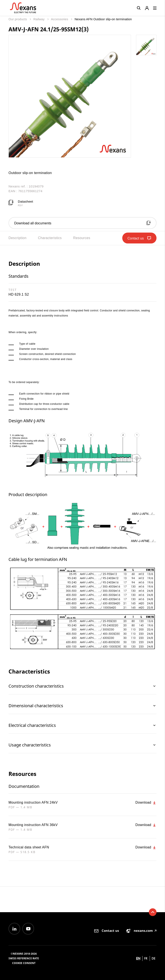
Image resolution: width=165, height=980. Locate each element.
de (154, 958)
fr (146, 958)
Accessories (60, 19)
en (138, 958)
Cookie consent (24, 963)
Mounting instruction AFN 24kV (33, 802)
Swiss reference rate (24, 958)
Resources (82, 238)
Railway (39, 19)
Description (17, 238)
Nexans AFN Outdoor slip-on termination (103, 19)
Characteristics (50, 238)
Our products (18, 19)
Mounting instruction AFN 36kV (33, 825)
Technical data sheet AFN (29, 847)
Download (146, 803)
